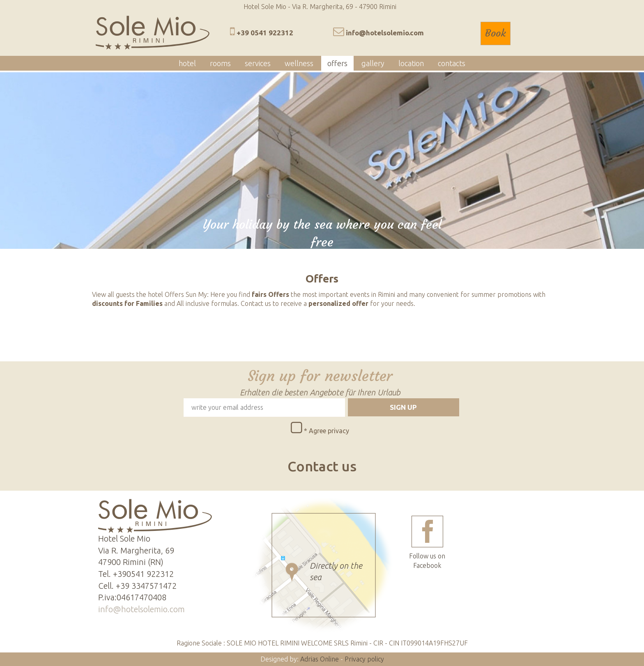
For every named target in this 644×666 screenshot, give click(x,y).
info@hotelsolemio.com (385, 33)
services (258, 63)
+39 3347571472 (146, 586)
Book (496, 33)
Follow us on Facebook (427, 542)
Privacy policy (364, 659)
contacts (452, 63)
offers (337, 63)
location (411, 63)
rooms (220, 63)
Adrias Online (320, 659)
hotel (187, 63)
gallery (373, 63)
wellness (299, 63)
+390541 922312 (143, 574)
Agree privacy (329, 431)
